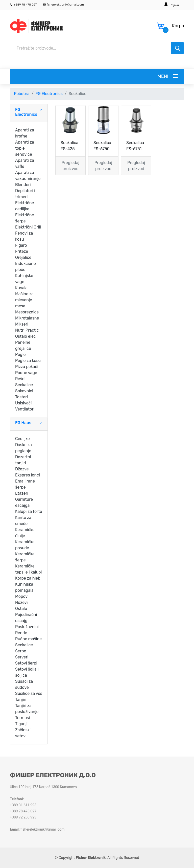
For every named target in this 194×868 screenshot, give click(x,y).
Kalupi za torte (29, 511)
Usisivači (23, 403)
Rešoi (20, 379)
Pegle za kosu (28, 361)
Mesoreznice (27, 312)
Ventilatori (25, 409)
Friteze (22, 251)
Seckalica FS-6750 (102, 146)
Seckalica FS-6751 (135, 146)
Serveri (22, 657)
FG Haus (23, 423)
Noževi (21, 602)
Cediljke (22, 439)
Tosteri (21, 397)
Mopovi (22, 596)
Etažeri (22, 493)
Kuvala (21, 288)
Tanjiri (21, 700)
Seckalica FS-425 (69, 146)
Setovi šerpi (26, 663)
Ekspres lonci (28, 475)
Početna (22, 94)
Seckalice (24, 385)
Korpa (178, 26)
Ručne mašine (28, 639)
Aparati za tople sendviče (25, 148)
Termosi (22, 718)
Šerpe (21, 651)
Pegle (20, 355)
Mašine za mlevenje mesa (24, 300)
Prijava (174, 5)
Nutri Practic (27, 330)
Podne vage (26, 373)
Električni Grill (28, 227)
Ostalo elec (26, 336)
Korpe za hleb (28, 578)
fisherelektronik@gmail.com (63, 5)
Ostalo (21, 609)
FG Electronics (49, 94)
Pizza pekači (27, 367)
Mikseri (22, 324)
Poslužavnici (27, 627)
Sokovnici (24, 391)
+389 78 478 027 (23, 5)
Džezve (22, 469)
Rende (21, 633)
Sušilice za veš (29, 693)
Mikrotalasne (27, 318)
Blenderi (23, 185)
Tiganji (21, 724)
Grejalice (23, 257)
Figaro (21, 245)
